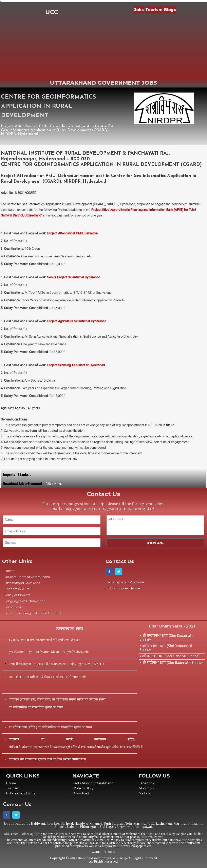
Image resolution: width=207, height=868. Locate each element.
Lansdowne (13, 607)
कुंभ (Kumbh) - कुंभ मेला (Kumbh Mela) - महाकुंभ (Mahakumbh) (50, 652)
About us (146, 788)
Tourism (154, 10)
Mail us (144, 793)
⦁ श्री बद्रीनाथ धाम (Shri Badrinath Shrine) (171, 663)
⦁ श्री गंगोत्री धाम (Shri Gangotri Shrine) (170, 656)
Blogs (170, 10)
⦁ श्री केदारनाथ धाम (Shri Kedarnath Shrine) (167, 638)
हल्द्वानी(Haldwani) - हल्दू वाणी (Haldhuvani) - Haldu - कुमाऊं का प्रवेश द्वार (56, 664)
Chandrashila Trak (18, 589)
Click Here (54, 483)
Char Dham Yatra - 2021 (172, 626)
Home (9, 571)
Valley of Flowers (17, 595)
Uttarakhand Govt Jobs (22, 583)
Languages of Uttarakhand (25, 601)
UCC (52, 12)
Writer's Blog (83, 788)
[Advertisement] (103, 48)
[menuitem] (139, 10)
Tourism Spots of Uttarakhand (27, 577)
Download (81, 793)
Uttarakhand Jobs (21, 793)
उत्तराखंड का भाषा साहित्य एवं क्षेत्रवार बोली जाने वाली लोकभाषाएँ (47, 677)
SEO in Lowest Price (123, 588)
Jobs (139, 10)
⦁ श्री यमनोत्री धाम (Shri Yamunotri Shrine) (166, 648)
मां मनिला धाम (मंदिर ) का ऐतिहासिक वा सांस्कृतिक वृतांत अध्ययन (50, 727)
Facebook (147, 783)
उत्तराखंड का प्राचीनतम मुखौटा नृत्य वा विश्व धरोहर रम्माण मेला (47, 760)
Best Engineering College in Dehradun (34, 613)
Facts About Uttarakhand (93, 783)
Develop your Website (125, 582)
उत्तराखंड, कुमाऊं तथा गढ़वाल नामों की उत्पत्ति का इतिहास (44, 640)
